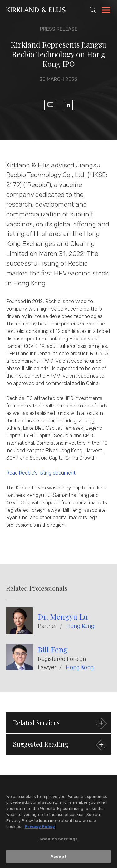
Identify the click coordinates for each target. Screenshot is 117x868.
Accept (58, 856)
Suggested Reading (59, 745)
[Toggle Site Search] (93, 10)
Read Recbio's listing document (41, 473)
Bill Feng (53, 649)
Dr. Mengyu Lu (63, 616)
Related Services (59, 723)
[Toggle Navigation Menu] (106, 11)
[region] (58, 823)
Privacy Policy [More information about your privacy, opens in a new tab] (40, 827)
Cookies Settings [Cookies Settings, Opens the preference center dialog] (58, 839)
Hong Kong (80, 626)
